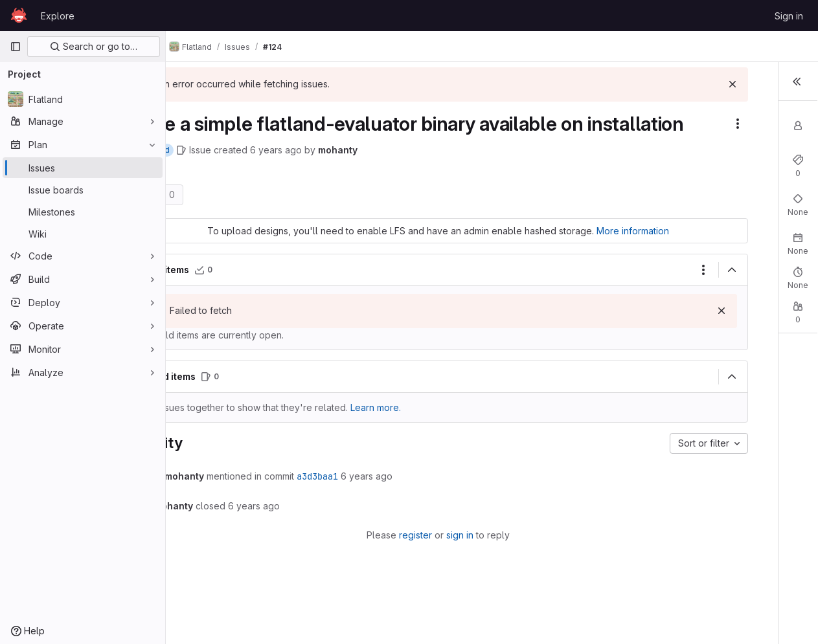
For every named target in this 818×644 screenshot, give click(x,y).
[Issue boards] (83, 190)
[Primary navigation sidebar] (16, 47)
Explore (58, 16)
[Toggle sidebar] (795, 83)
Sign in (789, 16)
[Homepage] (19, 16)
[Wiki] (83, 234)
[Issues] (83, 168)
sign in (420, 572)
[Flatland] (83, 99)
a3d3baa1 (371, 514)
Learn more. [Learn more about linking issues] (429, 445)
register (375, 572)
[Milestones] (83, 212)
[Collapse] (598, 307)
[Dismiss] (599, 84)
